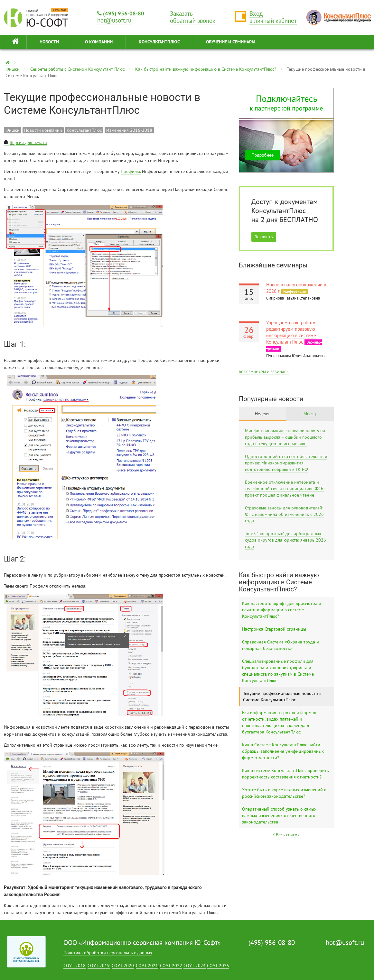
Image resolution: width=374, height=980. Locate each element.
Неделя (262, 414)
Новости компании (43, 130)
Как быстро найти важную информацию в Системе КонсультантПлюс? (206, 69)
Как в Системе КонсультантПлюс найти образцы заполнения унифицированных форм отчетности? (283, 751)
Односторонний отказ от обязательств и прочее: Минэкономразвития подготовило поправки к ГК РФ (286, 463)
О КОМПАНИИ (99, 42)
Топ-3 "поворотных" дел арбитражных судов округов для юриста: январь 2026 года (285, 540)
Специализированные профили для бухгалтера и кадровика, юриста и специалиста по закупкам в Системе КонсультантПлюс (278, 671)
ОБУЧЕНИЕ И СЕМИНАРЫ (231, 42)
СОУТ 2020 (123, 966)
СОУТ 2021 (147, 966)
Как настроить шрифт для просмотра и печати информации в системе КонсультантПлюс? (282, 610)
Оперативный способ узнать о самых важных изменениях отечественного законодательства (279, 815)
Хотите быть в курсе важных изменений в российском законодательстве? (284, 793)
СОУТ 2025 (218, 966)
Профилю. (131, 171)
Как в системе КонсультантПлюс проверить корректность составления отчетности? (285, 774)
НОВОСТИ (49, 42)
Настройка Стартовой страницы (274, 629)
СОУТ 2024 (195, 966)
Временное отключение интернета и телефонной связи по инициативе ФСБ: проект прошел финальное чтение (285, 489)
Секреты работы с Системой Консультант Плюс (77, 69)
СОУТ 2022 (171, 966)
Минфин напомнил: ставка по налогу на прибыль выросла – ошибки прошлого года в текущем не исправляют (285, 437)
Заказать (264, 237)
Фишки (13, 69)
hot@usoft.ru (345, 943)
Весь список (286, 835)
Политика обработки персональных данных (108, 953)
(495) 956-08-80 (121, 13)
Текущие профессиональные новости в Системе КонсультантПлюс (282, 697)
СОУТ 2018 (75, 966)
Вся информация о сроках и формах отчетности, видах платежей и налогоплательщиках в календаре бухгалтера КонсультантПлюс (279, 722)
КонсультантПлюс (159, 42)
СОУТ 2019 (99, 966)
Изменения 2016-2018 (129, 130)
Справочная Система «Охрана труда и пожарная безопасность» (280, 645)
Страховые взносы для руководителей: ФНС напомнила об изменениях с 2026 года (284, 514)
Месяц (310, 414)
